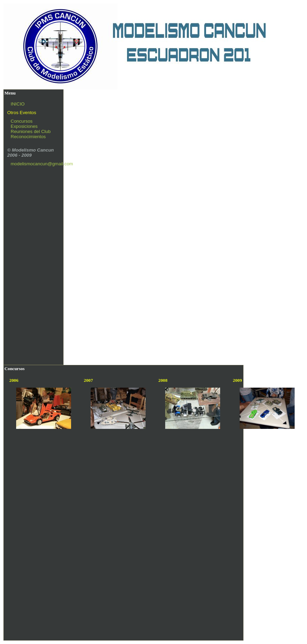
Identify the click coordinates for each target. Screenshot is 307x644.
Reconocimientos (28, 137)
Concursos (22, 121)
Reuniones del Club (31, 131)
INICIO (18, 104)
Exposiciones (24, 126)
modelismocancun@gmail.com (42, 164)
